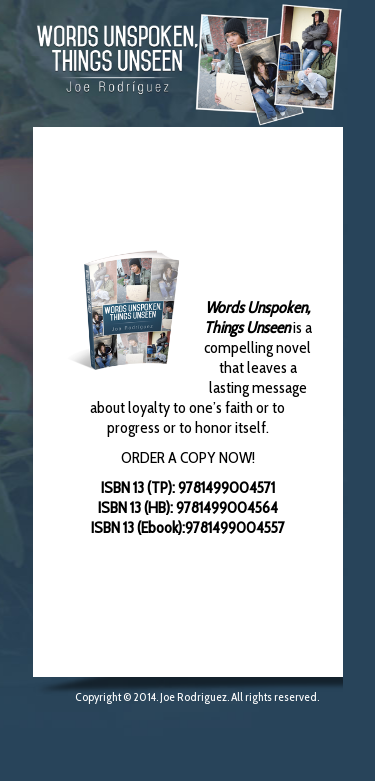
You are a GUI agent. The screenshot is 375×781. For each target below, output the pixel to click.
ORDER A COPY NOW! (188, 457)
